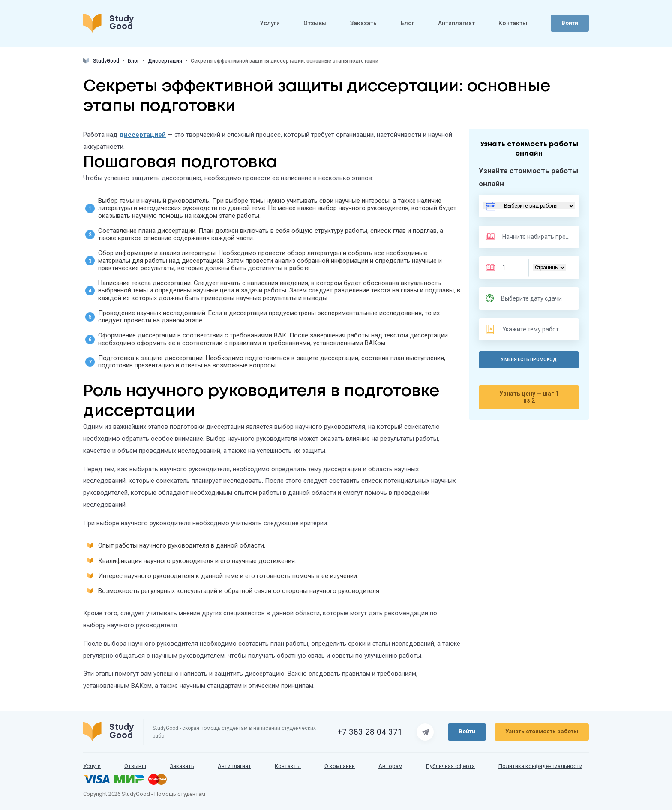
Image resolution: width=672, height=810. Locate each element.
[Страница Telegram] (425, 732)
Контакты (513, 24)
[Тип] (549, 268)
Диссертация (165, 61)
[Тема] (534, 329)
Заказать (363, 24)
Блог (407, 24)
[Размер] (510, 268)
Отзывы (315, 24)
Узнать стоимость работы (542, 731)
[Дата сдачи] (534, 298)
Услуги (270, 24)
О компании (340, 766)
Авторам (390, 766)
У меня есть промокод (529, 360)
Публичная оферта (450, 766)
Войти (570, 24)
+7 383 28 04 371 (370, 732)
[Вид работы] (529, 206)
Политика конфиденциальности (540, 766)
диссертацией (142, 135)
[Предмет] (527, 237)
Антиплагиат (456, 24)
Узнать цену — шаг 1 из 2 (529, 397)
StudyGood (101, 61)
